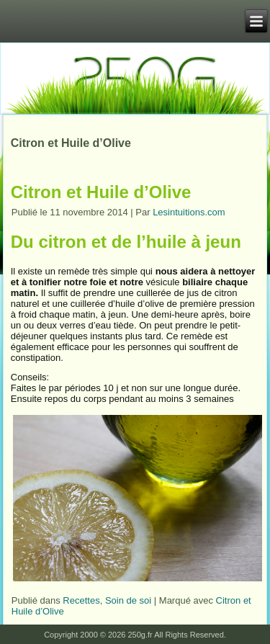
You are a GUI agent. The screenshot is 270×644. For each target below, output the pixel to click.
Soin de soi (128, 600)
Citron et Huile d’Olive (101, 192)
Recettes (81, 600)
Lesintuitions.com (189, 212)
